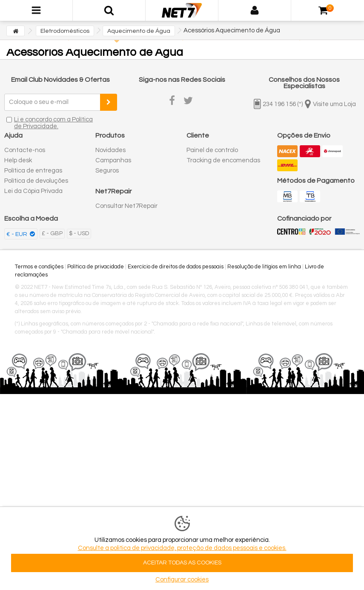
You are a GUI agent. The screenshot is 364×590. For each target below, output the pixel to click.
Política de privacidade (96, 267)
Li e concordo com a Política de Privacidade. (53, 123)
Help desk (18, 160)
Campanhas (113, 160)
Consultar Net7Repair (126, 206)
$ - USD (79, 233)
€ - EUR (17, 234)
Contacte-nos (25, 150)
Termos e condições (39, 267)
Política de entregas (33, 171)
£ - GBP (52, 233)
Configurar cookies (182, 580)
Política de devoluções (36, 181)
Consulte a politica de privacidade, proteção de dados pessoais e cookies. (182, 548)
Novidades (110, 150)
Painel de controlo (212, 150)
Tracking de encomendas (223, 160)
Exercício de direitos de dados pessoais (176, 267)
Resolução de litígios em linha (264, 267)
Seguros (107, 171)
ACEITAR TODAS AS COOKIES (182, 563)
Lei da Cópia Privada (33, 191)
